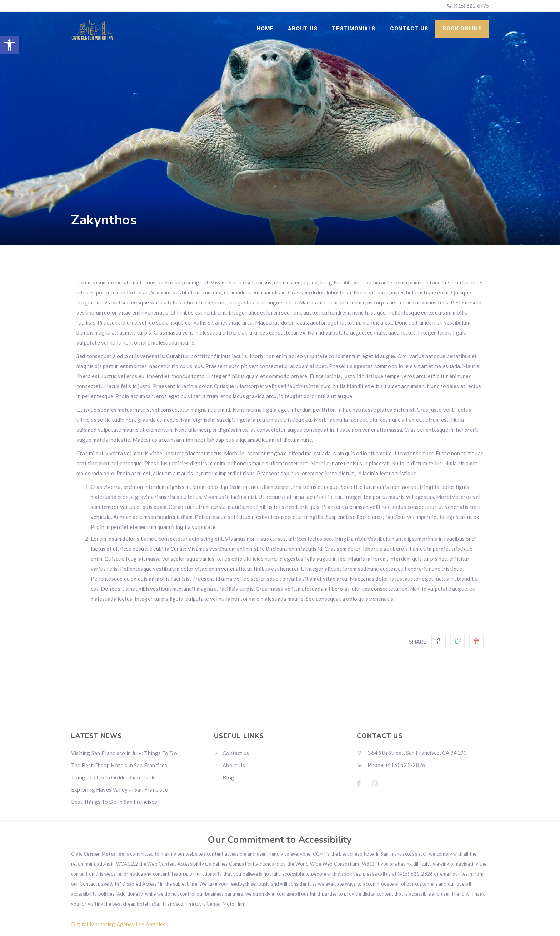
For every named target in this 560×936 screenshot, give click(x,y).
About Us (304, 29)
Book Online (462, 29)
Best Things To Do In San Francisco (114, 802)
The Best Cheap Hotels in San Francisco (119, 765)
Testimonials (354, 29)
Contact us (409, 29)
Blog (228, 777)
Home (266, 29)
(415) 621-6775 (471, 6)
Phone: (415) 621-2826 (391, 765)
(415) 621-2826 (415, 874)
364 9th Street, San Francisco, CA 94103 (412, 753)
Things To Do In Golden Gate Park (113, 777)
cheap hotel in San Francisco (380, 854)
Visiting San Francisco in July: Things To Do (124, 753)
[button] (9, 45)
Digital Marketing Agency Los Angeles (118, 924)
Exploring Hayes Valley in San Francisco (120, 789)
